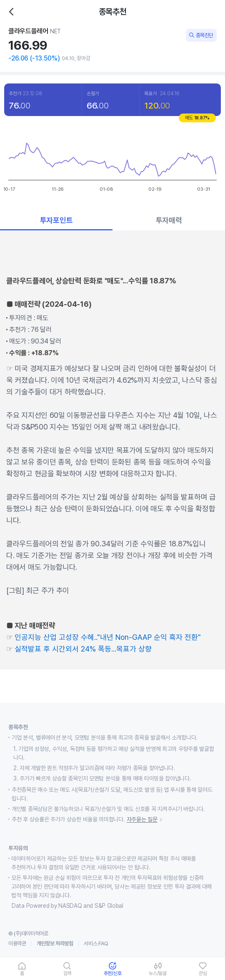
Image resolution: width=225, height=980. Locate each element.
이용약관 (17, 943)
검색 (67, 973)
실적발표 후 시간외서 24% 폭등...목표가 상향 (83, 649)
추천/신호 (113, 973)
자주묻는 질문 (146, 820)
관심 (203, 973)
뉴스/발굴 (158, 973)
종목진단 (201, 35)
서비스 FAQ (96, 943)
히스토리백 (14, 12)
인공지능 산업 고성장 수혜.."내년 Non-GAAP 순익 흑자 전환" (108, 637)
